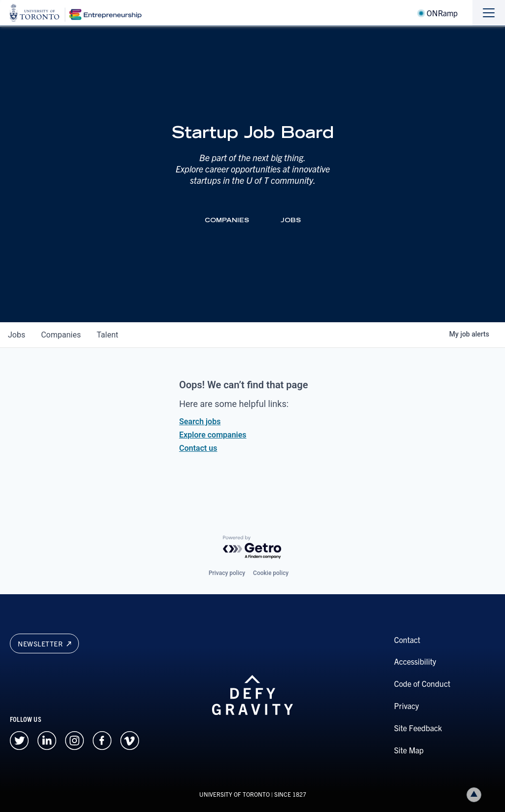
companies (61, 335)
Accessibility (415, 661)
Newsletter (44, 643)
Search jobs (200, 422)
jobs (17, 335)
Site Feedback (418, 728)
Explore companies (213, 435)
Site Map (409, 750)
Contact (407, 640)
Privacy (406, 706)
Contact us (198, 448)
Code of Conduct (422, 683)
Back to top (476, 795)
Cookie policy (271, 573)
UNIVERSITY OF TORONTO (234, 794)
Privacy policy (227, 573)
